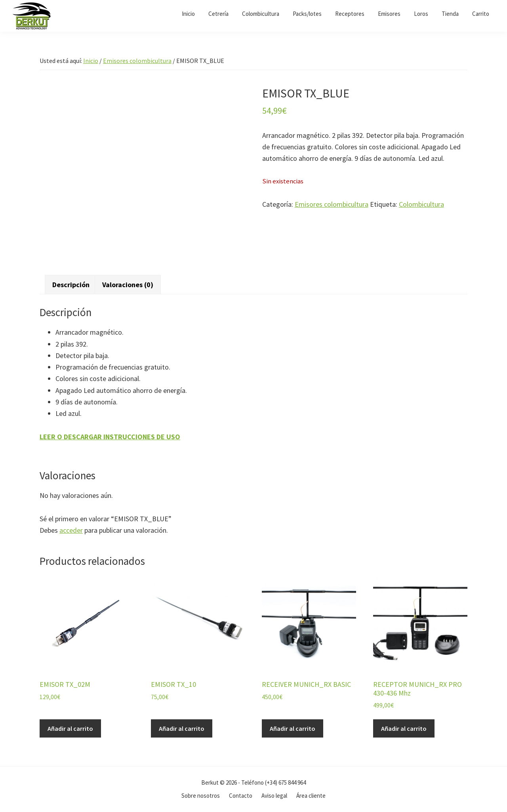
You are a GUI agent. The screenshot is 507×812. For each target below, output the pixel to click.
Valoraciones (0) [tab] (128, 285)
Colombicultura (421, 204)
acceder (71, 530)
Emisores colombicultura (137, 61)
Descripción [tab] (71, 285)
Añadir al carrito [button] (70, 728)
